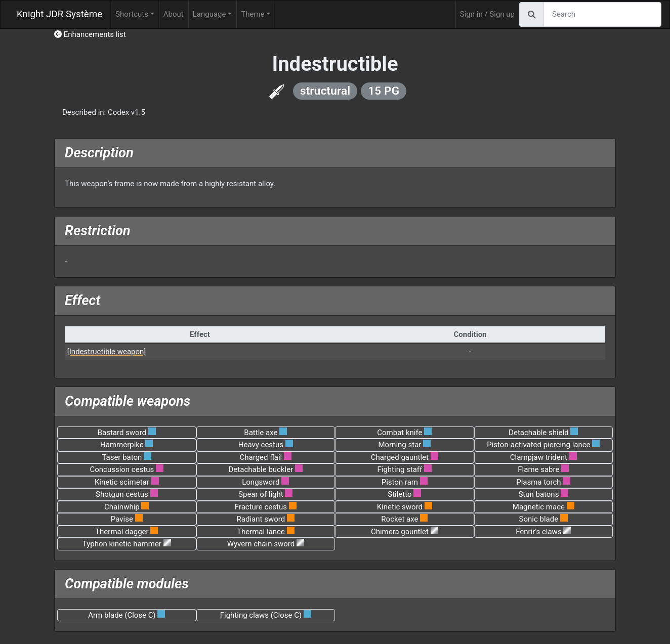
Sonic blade (539, 519)
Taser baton (122, 457)
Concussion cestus (122, 469)
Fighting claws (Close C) (261, 615)
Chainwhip (122, 507)
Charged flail (261, 457)
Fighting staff (400, 469)
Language (210, 14)
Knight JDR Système (59, 14)
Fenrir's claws (538, 532)
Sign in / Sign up (487, 14)
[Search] (602, 14)
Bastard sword (122, 433)
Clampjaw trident (539, 457)
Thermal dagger (122, 532)
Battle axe (261, 433)
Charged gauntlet (400, 457)
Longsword (261, 482)
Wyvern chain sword (261, 544)
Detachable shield (539, 433)
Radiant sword (261, 519)
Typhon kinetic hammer (122, 544)
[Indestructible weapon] (107, 352)
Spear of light (261, 494)
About (174, 14)
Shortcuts (132, 14)
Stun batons (538, 494)
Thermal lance (261, 532)
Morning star (400, 445)
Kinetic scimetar (122, 482)
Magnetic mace (539, 507)
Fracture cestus (261, 507)
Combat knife (400, 433)
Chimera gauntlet (400, 532)
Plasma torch (538, 482)
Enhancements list (90, 34)
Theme (253, 14)
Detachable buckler (261, 469)
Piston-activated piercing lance (538, 445)
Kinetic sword (400, 507)
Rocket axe (400, 519)
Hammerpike (122, 445)
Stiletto (400, 494)
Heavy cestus (261, 445)
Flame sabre (538, 469)
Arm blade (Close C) (122, 615)
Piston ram (400, 482)
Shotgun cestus (122, 494)
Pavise (122, 519)
